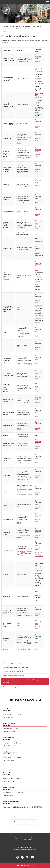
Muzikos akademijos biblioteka (10, 753)
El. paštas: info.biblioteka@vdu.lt (25, 850)
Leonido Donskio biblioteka (9, 710)
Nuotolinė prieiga (37, 62)
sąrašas (19, 143)
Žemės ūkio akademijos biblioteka (11, 803)
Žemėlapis (32, 822)
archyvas (19, 537)
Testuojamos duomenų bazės (11, 687)
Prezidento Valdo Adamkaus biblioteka (13, 774)
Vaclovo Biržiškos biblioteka (9, 788)
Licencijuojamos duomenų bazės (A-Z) (14, 676)
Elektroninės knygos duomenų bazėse (14, 663)
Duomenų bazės (15, 27)
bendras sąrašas (25, 157)
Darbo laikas (19, 822)
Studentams (38, 244)
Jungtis (36, 68)
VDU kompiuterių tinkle (38, 57)
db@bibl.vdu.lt (39, 83)
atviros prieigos (39, 556)
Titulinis (6, 27)
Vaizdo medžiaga (21, 490)
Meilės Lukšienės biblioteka (9, 724)
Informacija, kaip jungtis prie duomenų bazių (15, 667)
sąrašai (22, 337)
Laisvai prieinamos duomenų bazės (13, 671)
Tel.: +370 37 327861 (25, 847)
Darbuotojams (38, 241)
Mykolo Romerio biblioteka (9, 738)
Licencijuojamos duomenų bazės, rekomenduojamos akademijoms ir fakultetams (22, 681)
